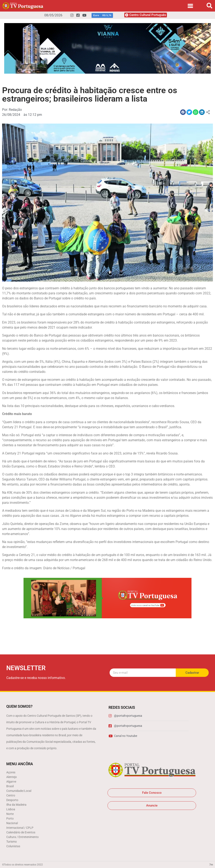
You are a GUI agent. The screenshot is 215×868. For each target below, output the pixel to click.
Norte (10, 814)
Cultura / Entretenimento (22, 837)
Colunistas (13, 846)
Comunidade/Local (19, 791)
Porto (10, 818)
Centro (11, 795)
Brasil (10, 786)
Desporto (12, 800)
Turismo (12, 842)
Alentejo (12, 777)
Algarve (11, 782)
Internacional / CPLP (20, 828)
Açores (11, 772)
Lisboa (11, 809)
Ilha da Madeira (16, 805)
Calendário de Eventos (21, 832)
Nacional (12, 823)
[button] (209, 6)
